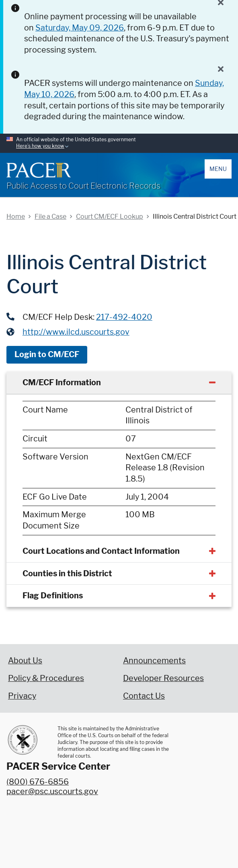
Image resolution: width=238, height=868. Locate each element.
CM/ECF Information (62, 382)
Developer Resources (163, 678)
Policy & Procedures (46, 678)
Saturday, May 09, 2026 (80, 28)
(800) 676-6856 (38, 782)
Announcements (154, 661)
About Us (25, 661)
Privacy (22, 696)
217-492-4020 (124, 317)
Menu (218, 169)
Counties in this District (67, 573)
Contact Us (144, 696)
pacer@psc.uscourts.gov (52, 791)
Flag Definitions (53, 596)
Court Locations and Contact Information (101, 551)
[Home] (39, 170)
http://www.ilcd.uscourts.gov (76, 332)
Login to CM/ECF (47, 354)
